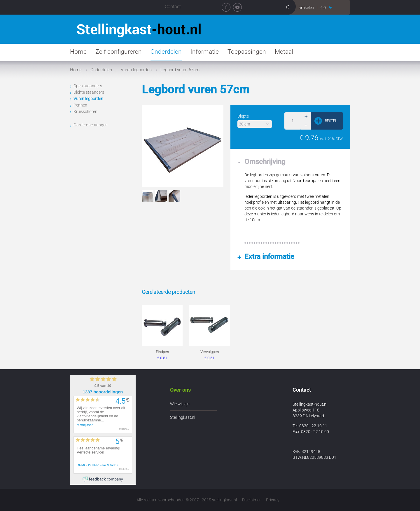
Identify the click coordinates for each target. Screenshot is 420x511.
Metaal (284, 52)
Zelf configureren (119, 52)
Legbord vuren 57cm (180, 70)
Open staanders (88, 86)
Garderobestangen (91, 125)
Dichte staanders (89, 92)
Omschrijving (265, 162)
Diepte (243, 116)
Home (78, 52)
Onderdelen (166, 52)
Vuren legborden (136, 70)
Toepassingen (247, 52)
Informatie (205, 52)
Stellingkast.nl (183, 417)
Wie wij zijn (180, 404)
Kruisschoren (85, 111)
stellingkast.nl (224, 500)
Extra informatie (269, 257)
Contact (173, 7)
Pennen (80, 105)
